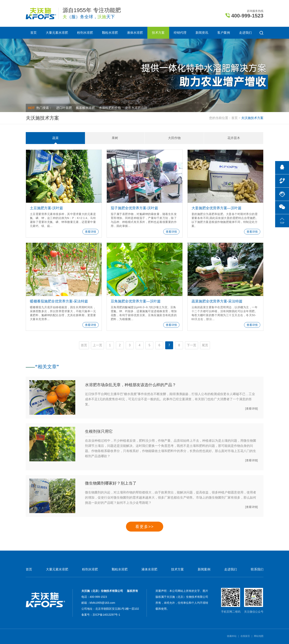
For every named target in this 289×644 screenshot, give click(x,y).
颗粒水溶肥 (110, 33)
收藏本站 (232, 636)
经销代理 (180, 33)
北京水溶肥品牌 (136, 108)
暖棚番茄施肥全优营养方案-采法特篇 (59, 301)
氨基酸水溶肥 (85, 108)
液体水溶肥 (135, 33)
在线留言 (245, 636)
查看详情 (91, 232)
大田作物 (174, 138)
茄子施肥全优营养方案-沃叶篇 (134, 208)
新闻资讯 (202, 33)
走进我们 (245, 33)
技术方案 (158, 33)
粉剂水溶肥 (85, 33)
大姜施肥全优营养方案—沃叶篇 (217, 208)
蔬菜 (55, 138)
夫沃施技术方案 (252, 118)
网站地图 (259, 636)
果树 (115, 138)
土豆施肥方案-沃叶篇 (47, 208)
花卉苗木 (234, 138)
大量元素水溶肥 (57, 33)
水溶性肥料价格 (110, 108)
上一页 (97, 345)
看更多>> (144, 527)
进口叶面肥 (64, 108)
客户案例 (224, 33)
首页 (33, 33)
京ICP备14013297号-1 (106, 615)
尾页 (205, 345)
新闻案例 (204, 569)
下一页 (192, 345)
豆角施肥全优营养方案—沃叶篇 (136, 301)
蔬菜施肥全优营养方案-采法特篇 (217, 301)
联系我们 (257, 569)
